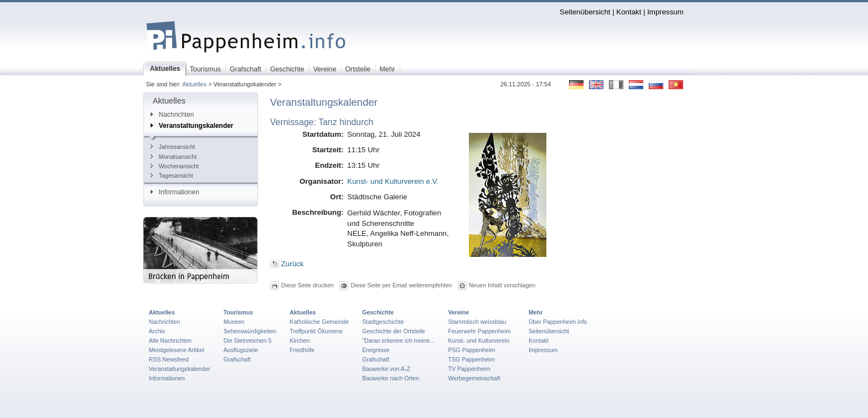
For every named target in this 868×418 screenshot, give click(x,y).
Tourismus (238, 312)
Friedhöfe (302, 350)
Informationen (175, 192)
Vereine (458, 312)
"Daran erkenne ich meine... (398, 340)
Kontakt (629, 12)
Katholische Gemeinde (319, 322)
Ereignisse (376, 350)
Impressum (665, 12)
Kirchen (299, 340)
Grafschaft (237, 359)
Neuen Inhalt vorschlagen (502, 285)
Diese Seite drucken (308, 285)
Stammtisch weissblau (477, 322)
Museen (234, 322)
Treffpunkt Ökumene (316, 331)
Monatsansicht (174, 157)
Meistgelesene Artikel (177, 350)
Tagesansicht (172, 176)
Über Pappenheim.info (558, 322)
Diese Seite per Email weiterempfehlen (401, 285)
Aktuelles (194, 84)
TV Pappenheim (469, 369)
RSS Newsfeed (169, 359)
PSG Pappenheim (471, 350)
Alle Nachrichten (170, 340)
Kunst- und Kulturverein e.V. (393, 181)
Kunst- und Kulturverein (479, 340)
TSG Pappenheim (471, 359)
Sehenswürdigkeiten (250, 331)
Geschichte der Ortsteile (394, 331)
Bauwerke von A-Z (386, 369)
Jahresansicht (173, 147)
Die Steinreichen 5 (248, 340)
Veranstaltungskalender (192, 126)
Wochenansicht (175, 166)
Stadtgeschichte (383, 322)
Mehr (536, 312)
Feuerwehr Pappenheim (479, 331)
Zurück (293, 264)
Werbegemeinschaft (474, 378)
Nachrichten (172, 115)
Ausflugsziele (241, 350)
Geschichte (378, 312)
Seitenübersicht (585, 12)
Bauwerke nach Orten (391, 378)
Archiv (157, 331)
